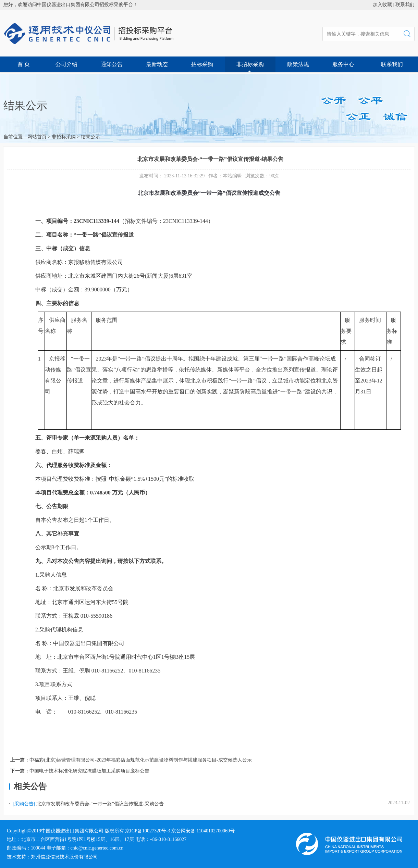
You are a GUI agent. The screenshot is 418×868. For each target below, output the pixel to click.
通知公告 (112, 64)
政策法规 (298, 64)
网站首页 (37, 137)
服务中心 (343, 64)
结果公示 (90, 137)
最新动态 (157, 64)
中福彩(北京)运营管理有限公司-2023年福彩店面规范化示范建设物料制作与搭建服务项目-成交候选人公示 (141, 760)
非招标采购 (250, 64)
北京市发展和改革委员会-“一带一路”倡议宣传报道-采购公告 (100, 804)
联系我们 (405, 5)
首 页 (24, 64)
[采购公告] (24, 804)
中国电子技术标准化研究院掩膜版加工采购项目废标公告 (89, 771)
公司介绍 (66, 64)
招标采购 (202, 64)
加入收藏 (382, 5)
